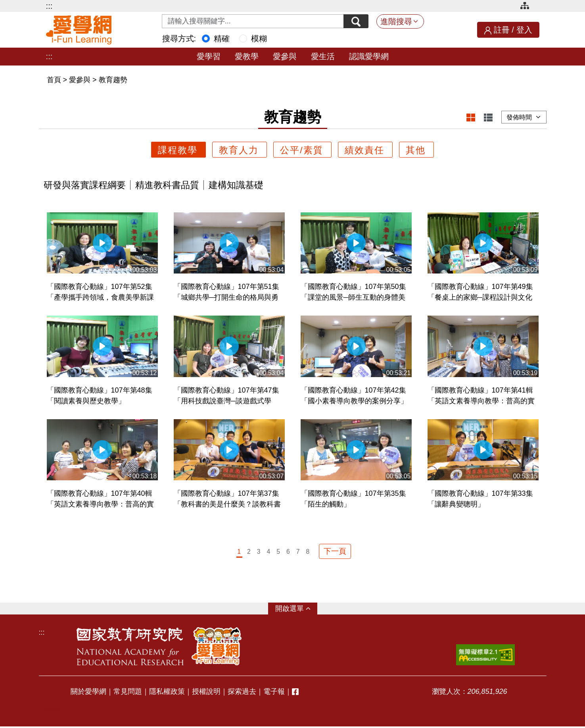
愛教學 (247, 56)
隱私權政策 (167, 693)
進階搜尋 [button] (396, 21)
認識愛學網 (369, 56)
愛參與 (285, 56)
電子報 (274, 693)
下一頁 (335, 552)
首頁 (55, 80)
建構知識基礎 (236, 185)
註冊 (502, 30)
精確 (222, 39)
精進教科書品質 (167, 185)
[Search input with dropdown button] (251, 21)
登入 (524, 30)
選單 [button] (297, 610)
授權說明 (206, 693)
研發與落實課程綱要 (85, 185)
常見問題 (128, 693)
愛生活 (323, 56)
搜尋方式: (179, 39)
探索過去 (242, 693)
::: (49, 6)
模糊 (259, 39)
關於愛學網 (88, 693)
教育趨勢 (113, 80)
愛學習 (209, 56)
